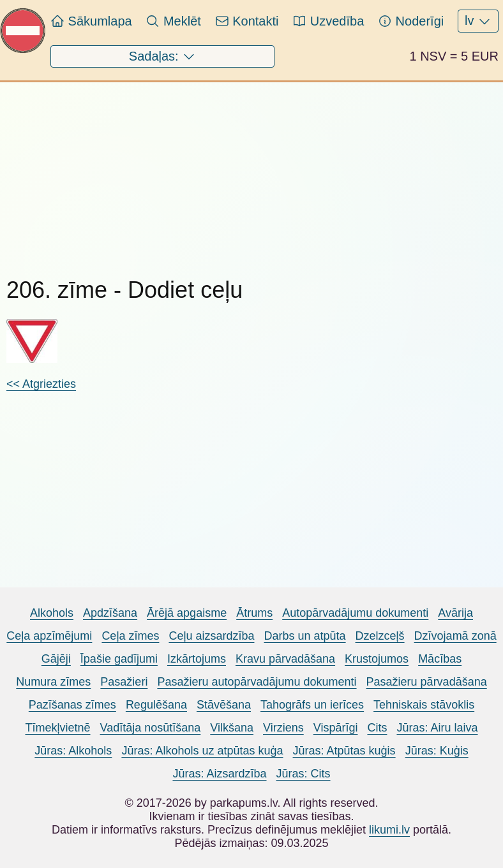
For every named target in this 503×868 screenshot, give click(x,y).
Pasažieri (124, 682)
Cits (377, 728)
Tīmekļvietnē (57, 728)
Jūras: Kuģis (437, 751)
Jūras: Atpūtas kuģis (344, 751)
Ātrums (254, 613)
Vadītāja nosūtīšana (151, 728)
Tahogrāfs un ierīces (312, 705)
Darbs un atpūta (304, 636)
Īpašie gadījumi (119, 659)
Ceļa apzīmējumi (49, 636)
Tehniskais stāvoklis (424, 705)
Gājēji (56, 659)
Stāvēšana (224, 705)
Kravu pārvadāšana (285, 659)
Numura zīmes (53, 682)
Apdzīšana (110, 613)
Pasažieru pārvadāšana (427, 682)
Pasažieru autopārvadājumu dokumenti (257, 682)
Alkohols (52, 613)
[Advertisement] (251, 172)
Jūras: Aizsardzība (219, 774)
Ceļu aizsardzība (211, 636)
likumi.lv (389, 830)
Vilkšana (232, 728)
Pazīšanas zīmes (72, 705)
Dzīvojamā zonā (455, 636)
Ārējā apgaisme (187, 613)
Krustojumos (377, 659)
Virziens (283, 728)
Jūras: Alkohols (73, 751)
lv (478, 21)
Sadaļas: (162, 57)
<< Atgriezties (41, 384)
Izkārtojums (197, 659)
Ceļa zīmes (130, 636)
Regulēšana (156, 705)
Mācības (440, 659)
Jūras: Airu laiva (437, 728)
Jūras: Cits (304, 774)
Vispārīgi (336, 728)
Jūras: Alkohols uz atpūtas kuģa (202, 751)
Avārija (455, 613)
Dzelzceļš (380, 636)
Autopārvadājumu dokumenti (355, 613)
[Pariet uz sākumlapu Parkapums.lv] (23, 50)
